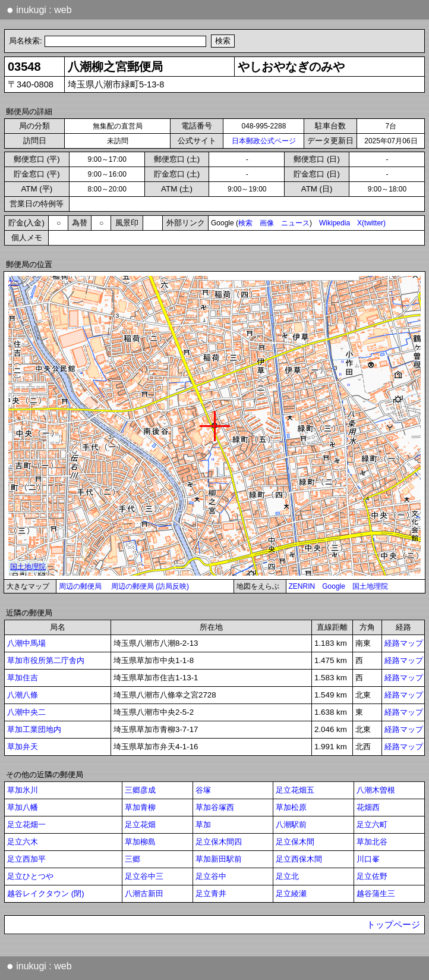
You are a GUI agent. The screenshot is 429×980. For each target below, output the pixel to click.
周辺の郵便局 (80, 586)
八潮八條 (23, 695)
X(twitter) (371, 223)
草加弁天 (23, 747)
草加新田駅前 (219, 859)
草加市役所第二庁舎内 (46, 660)
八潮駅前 (291, 824)
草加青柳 (140, 807)
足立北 (287, 876)
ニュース (295, 223)
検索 (245, 223)
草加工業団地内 (34, 729)
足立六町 (372, 824)
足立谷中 (211, 876)
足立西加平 (26, 859)
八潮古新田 (144, 893)
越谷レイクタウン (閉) (46, 893)
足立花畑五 (295, 790)
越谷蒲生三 (376, 893)
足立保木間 (295, 842)
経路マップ (404, 643)
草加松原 (291, 807)
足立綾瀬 (291, 893)
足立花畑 (140, 824)
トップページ (393, 925)
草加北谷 (372, 842)
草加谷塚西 (215, 807)
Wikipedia (335, 223)
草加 (203, 824)
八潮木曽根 (376, 790)
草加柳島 (140, 842)
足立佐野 (372, 876)
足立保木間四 (219, 842)
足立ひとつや (30, 876)
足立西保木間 (299, 859)
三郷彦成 (140, 790)
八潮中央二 (26, 712)
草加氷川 (23, 790)
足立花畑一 (26, 824)
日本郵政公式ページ (264, 141)
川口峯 (368, 859)
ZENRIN (302, 586)
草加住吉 (23, 678)
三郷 (133, 859)
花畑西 (368, 807)
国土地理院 (370, 586)
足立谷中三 (144, 876)
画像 (267, 223)
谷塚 (203, 790)
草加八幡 (23, 807)
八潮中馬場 (26, 643)
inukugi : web (39, 10)
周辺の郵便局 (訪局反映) (150, 586)
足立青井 (211, 893)
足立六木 (23, 842)
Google (334, 586)
